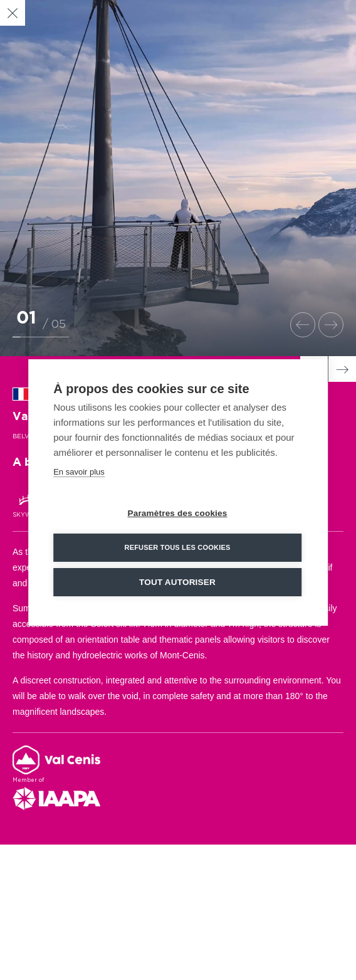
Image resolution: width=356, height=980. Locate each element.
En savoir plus (79, 481)
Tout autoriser (177, 591)
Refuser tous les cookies (177, 556)
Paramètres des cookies (178, 522)
